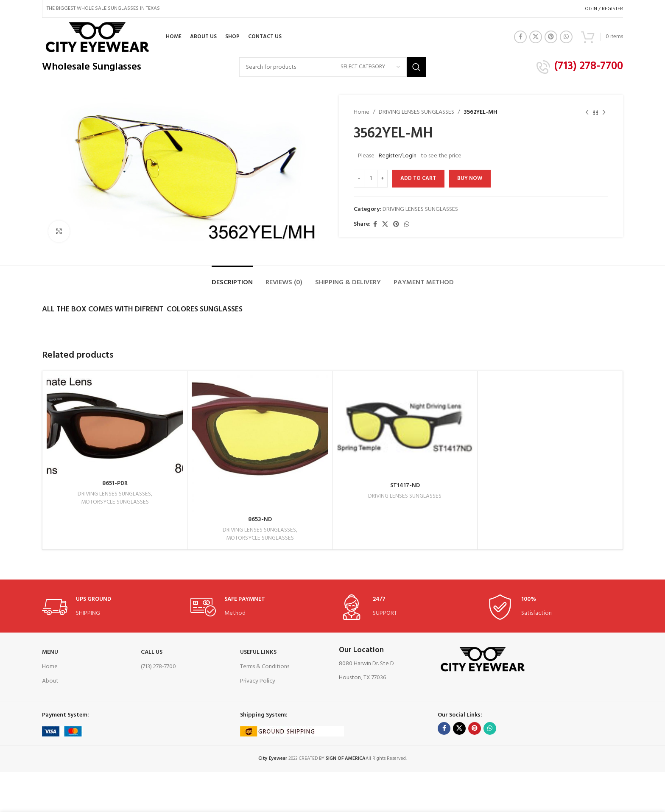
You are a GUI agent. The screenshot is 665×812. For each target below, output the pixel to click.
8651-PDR (115, 483)
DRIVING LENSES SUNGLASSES (416, 112)
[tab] (232, 279)
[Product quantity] (371, 179)
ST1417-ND (405, 486)
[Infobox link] (580, 67)
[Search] (333, 67)
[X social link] (536, 37)
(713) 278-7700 (158, 667)
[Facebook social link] (520, 37)
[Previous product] (587, 112)
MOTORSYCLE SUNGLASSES (115, 503)
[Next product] (604, 112)
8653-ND (260, 519)
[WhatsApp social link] (566, 37)
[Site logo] (96, 37)
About (50, 681)
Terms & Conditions (265, 667)
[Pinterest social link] (551, 37)
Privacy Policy (258, 681)
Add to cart (418, 178)
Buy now (470, 178)
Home (362, 112)
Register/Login (398, 156)
